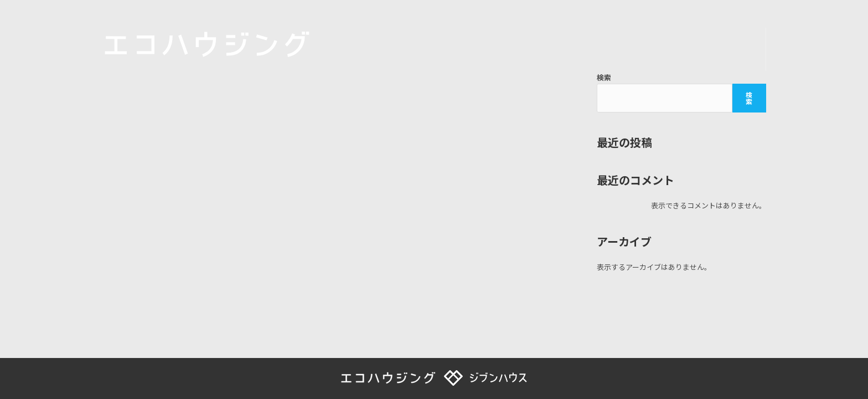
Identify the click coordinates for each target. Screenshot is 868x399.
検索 (604, 77)
